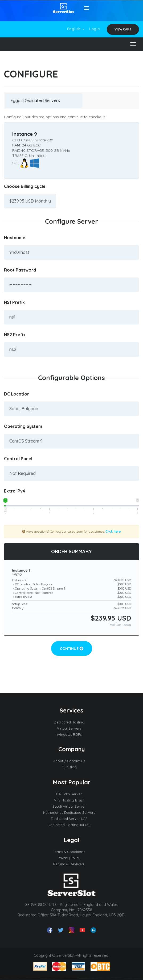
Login (95, 29)
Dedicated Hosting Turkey (71, 825)
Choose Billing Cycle (25, 186)
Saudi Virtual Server (71, 806)
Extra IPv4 (15, 491)
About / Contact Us (72, 761)
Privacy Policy (72, 858)
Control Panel (18, 459)
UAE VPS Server (72, 794)
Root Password (20, 270)
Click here (113, 531)
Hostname (15, 238)
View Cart (123, 29)
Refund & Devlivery (71, 864)
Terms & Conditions (71, 852)
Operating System (23, 426)
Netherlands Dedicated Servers (71, 812)
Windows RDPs (71, 734)
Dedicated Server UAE (72, 819)
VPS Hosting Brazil (72, 800)
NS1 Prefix (14, 302)
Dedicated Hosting (72, 722)
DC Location (17, 394)
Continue (72, 649)
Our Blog (72, 767)
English (76, 29)
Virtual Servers (72, 728)
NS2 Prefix (15, 335)
